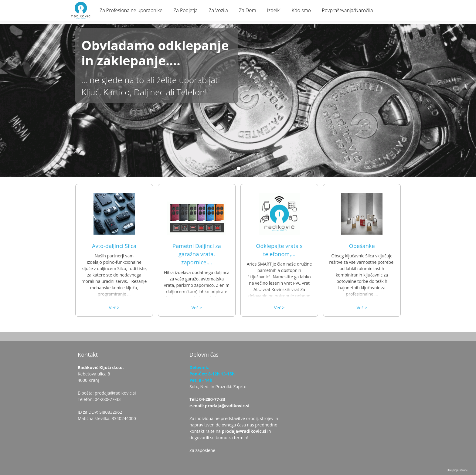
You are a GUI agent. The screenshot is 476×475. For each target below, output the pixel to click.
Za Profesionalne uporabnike (131, 10)
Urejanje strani (457, 470)
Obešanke (362, 246)
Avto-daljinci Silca (114, 246)
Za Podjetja (185, 10)
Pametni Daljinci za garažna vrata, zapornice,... (197, 254)
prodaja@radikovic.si (244, 431)
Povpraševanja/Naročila (347, 10)
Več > (114, 308)
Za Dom (248, 10)
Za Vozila (218, 10)
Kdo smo (301, 10)
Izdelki (274, 10)
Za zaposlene (202, 450)
